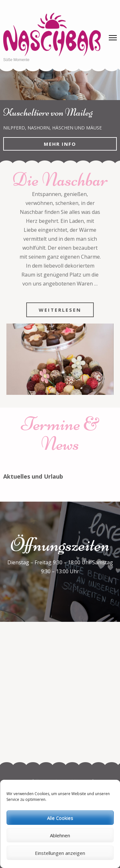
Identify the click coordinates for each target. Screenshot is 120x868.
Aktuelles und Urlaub (33, 476)
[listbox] (60, 116)
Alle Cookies (60, 818)
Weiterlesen (60, 310)
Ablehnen (60, 835)
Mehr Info (60, 144)
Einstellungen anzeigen (60, 853)
